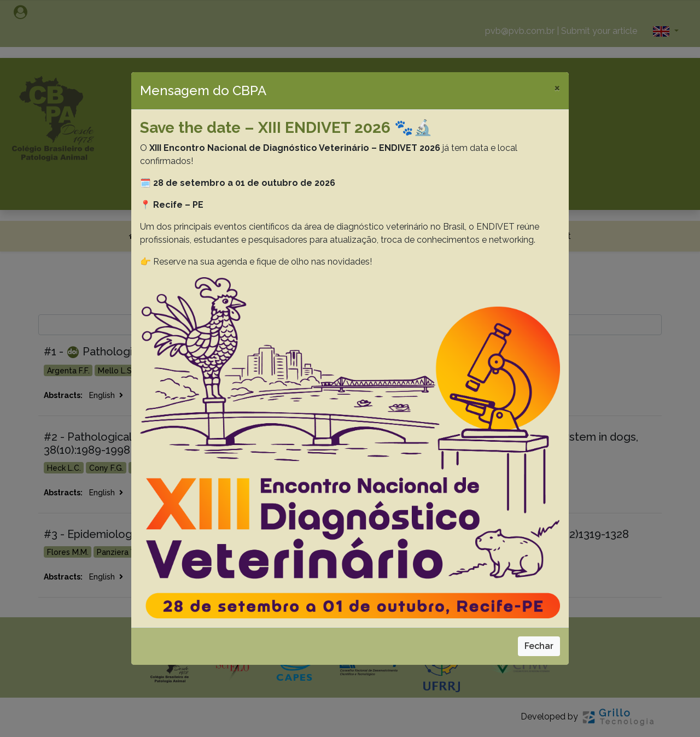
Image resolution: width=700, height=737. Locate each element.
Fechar (539, 646)
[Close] (557, 87)
